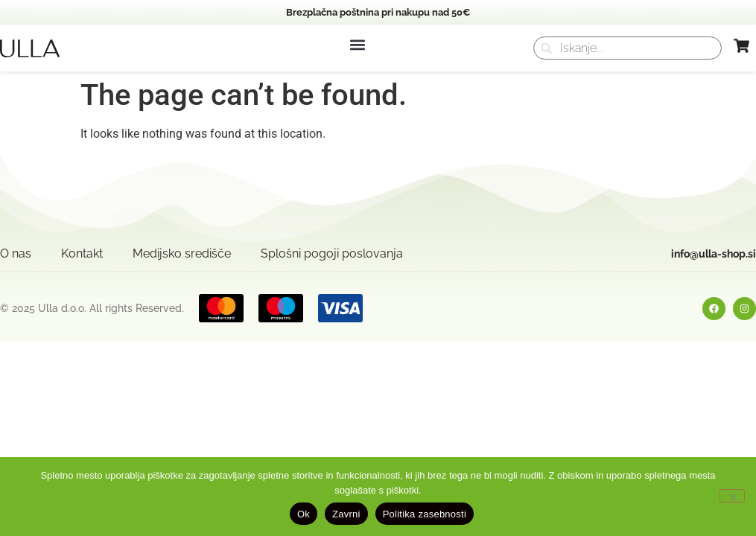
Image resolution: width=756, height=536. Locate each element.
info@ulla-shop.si (714, 254)
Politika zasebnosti (425, 514)
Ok (304, 514)
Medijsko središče (182, 253)
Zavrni (346, 514)
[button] (357, 44)
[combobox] (628, 48)
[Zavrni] (732, 496)
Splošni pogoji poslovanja (332, 253)
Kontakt (82, 253)
